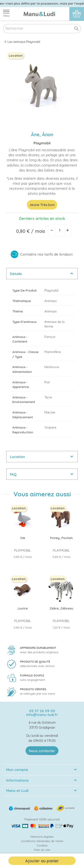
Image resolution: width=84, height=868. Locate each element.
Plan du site (42, 850)
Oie (23, 538)
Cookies (42, 845)
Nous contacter (42, 751)
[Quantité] (60, 230)
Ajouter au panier (42, 861)
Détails (16, 274)
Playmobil (42, 143)
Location (17, 457)
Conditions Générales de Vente (42, 841)
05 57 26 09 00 (42, 711)
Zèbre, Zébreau (61, 608)
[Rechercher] (42, 29)
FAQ (13, 474)
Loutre (23, 608)
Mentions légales (42, 837)
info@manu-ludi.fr (42, 715)
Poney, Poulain (61, 538)
